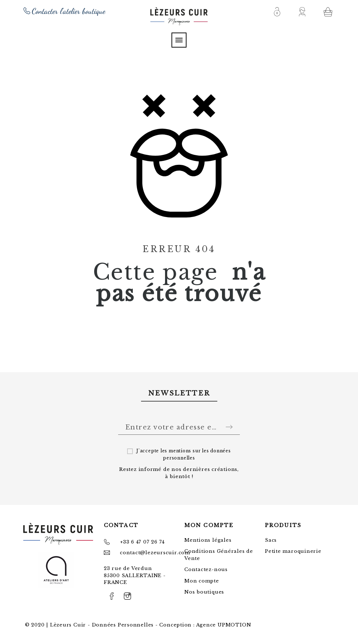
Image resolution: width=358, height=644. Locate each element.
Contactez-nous (206, 569)
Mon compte (202, 581)
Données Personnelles (123, 625)
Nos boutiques (204, 592)
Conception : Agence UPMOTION (205, 625)
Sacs (271, 540)
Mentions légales (208, 540)
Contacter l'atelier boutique (69, 11)
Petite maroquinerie (293, 551)
